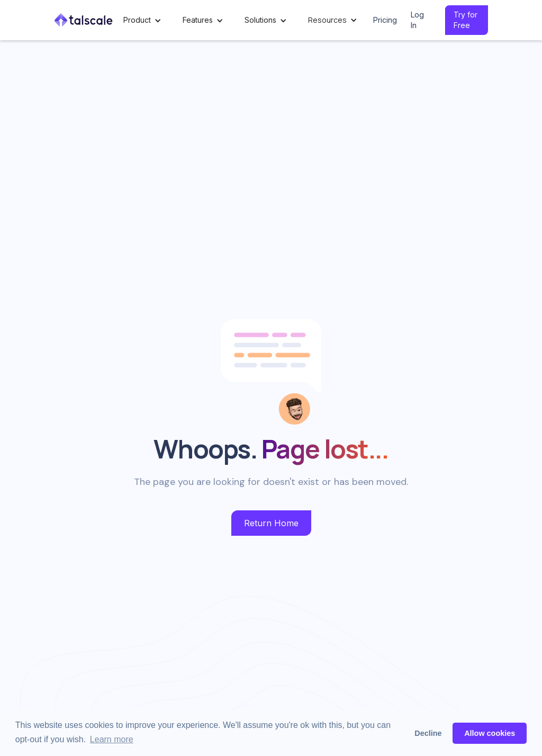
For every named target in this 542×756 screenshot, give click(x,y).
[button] (142, 20)
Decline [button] (428, 733)
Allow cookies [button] (490, 733)
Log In (417, 20)
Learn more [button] (112, 739)
